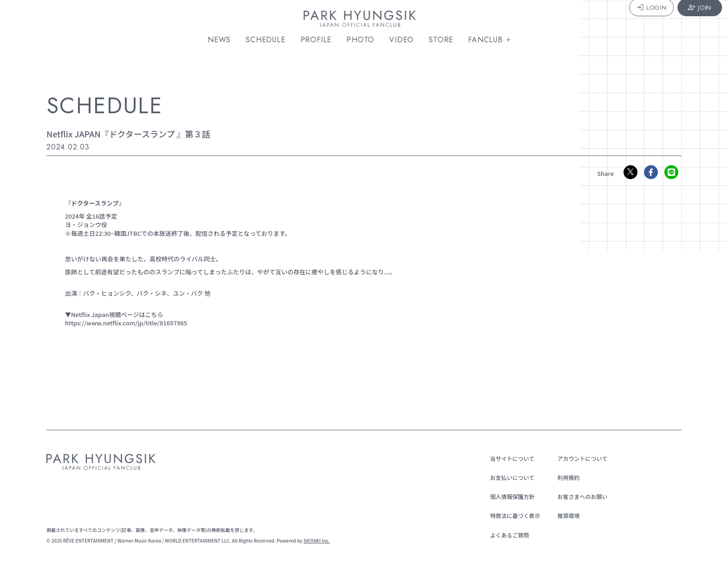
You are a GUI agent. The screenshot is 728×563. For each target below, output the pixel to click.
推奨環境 (565, 515)
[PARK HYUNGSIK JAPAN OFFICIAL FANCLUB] (364, 20)
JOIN (686, 20)
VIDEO (406, 40)
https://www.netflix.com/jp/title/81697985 (126, 323)
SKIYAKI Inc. (317, 540)
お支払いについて (509, 477)
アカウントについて (579, 458)
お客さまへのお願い (579, 496)
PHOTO (364, 40)
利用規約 (565, 477)
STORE (445, 40)
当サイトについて (509, 458)
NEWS (223, 40)
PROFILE (320, 40)
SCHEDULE (270, 40)
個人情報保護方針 (509, 496)
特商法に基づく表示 (512, 515)
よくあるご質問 (507, 535)
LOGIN (637, 20)
